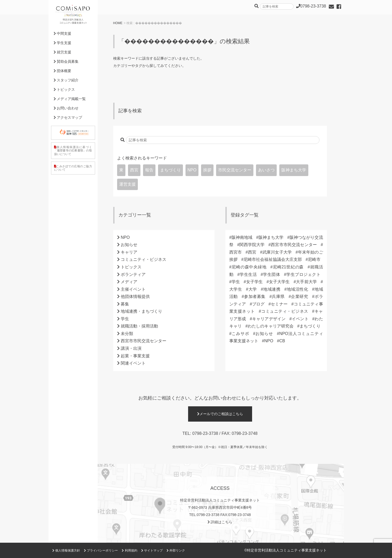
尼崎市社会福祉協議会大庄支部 (273, 259)
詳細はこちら (220, 522)
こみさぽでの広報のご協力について (73, 168)
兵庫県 (278, 297)
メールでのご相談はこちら (220, 414)
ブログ (258, 304)
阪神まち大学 (294, 170)
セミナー (279, 304)
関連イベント (133, 363)
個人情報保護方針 (66, 550)
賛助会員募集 (66, 61)
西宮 (134, 170)
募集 (125, 304)
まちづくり (170, 170)
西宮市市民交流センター (144, 341)
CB (282, 341)
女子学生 (254, 282)
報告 (149, 170)
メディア (129, 282)
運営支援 (127, 184)
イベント (300, 319)
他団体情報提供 (135, 297)
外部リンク (176, 550)
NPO (192, 170)
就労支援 (63, 52)
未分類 (127, 334)
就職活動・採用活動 (139, 326)
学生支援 (63, 43)
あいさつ (266, 170)
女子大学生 (279, 282)
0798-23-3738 (205, 433)
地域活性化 (297, 289)
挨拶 (207, 170)
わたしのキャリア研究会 (271, 326)
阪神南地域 (242, 237)
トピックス (131, 267)
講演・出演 (131, 348)
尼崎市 (314, 259)
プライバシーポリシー (101, 550)
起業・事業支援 (135, 356)
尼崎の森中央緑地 (249, 267)
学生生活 (248, 274)
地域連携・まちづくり (141, 311)
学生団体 (272, 274)
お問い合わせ (66, 108)
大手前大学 (306, 282)
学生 (125, 319)
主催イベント (133, 289)
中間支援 (63, 33)
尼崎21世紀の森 (288, 267)
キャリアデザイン (269, 319)
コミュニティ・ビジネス (144, 259)
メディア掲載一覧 (70, 99)
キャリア (129, 252)
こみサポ (240, 334)
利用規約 (129, 550)
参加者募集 (255, 297)
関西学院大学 (252, 245)
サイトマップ (152, 550)
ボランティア (133, 274)
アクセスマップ (68, 117)
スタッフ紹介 (66, 80)
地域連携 (272, 289)
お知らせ (129, 245)
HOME (118, 23)
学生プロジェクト (303, 274)
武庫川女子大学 (277, 252)
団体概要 (63, 71)
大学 (253, 289)
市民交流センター (235, 170)
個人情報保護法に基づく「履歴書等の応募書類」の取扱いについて (73, 150)
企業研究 (300, 297)
